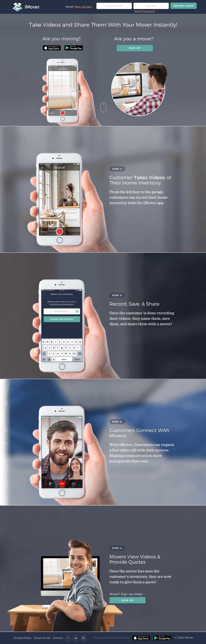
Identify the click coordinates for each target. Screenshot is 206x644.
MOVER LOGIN (184, 6)
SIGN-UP (135, 48)
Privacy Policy (22, 638)
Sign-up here (83, 7)
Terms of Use (42, 638)
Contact (58, 638)
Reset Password (145, 11)
